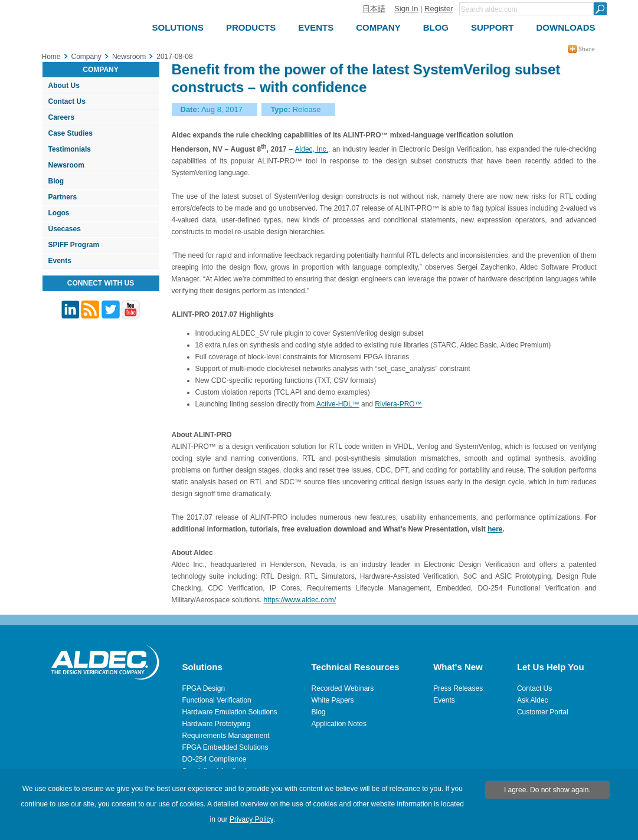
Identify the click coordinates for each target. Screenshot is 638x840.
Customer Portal (543, 712)
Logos (59, 213)
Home (51, 57)
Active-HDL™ (338, 404)
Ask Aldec (533, 700)
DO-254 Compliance (214, 759)
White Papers (333, 700)
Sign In (406, 9)
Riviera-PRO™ (398, 404)
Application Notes (339, 724)
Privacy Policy (251, 819)
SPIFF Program (74, 245)
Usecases (65, 229)
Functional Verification (216, 700)
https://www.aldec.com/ (300, 600)
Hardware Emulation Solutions (229, 712)
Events (60, 261)
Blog (56, 181)
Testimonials (70, 149)
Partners (63, 197)
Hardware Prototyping (216, 724)
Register (439, 9)
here (495, 529)
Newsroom (66, 165)
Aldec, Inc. (312, 149)
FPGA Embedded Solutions (225, 747)
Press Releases (458, 688)
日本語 (374, 9)
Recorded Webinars (343, 688)
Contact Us (67, 101)
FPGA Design (203, 688)
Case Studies (71, 133)
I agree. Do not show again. (547, 790)
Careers (62, 117)
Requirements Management (225, 736)
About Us (64, 86)
